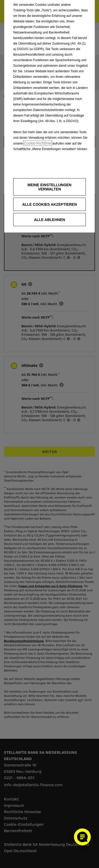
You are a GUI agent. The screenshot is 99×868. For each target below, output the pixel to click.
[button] (49, 187)
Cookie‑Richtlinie (38, 143)
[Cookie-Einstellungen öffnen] (82, 837)
